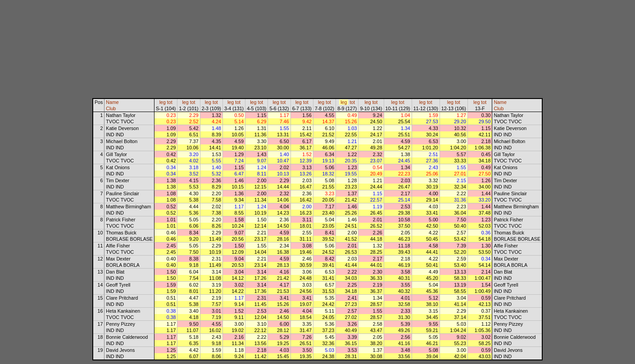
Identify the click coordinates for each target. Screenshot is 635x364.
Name (112, 102)
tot (170, 102)
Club (111, 108)
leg (163, 102)
